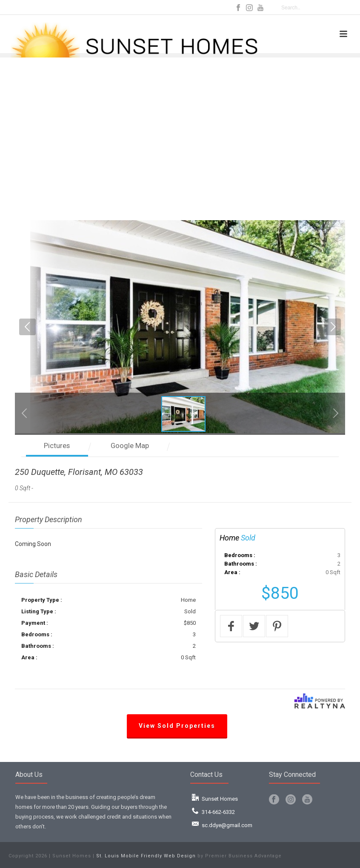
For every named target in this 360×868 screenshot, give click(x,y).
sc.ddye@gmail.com (227, 825)
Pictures (57, 445)
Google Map (130, 445)
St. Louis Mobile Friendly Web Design (146, 856)
